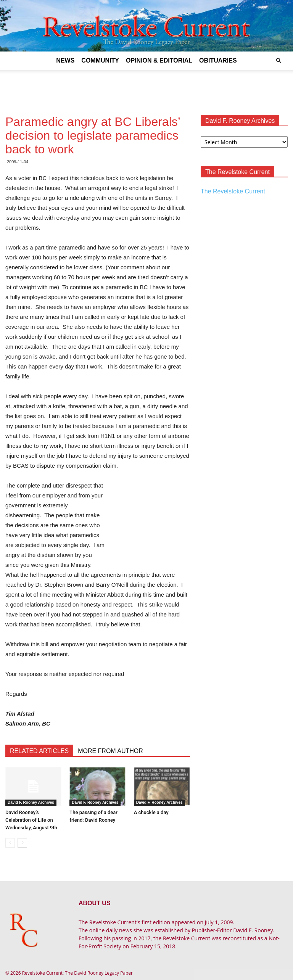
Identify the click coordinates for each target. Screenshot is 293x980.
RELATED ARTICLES (39, 751)
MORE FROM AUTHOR (110, 751)
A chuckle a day (151, 812)
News (65, 60)
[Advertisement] (146, 87)
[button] (279, 61)
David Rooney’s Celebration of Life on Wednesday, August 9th (31, 820)
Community (100, 60)
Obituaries (218, 60)
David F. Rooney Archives (31, 802)
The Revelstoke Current (233, 191)
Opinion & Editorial (159, 60)
